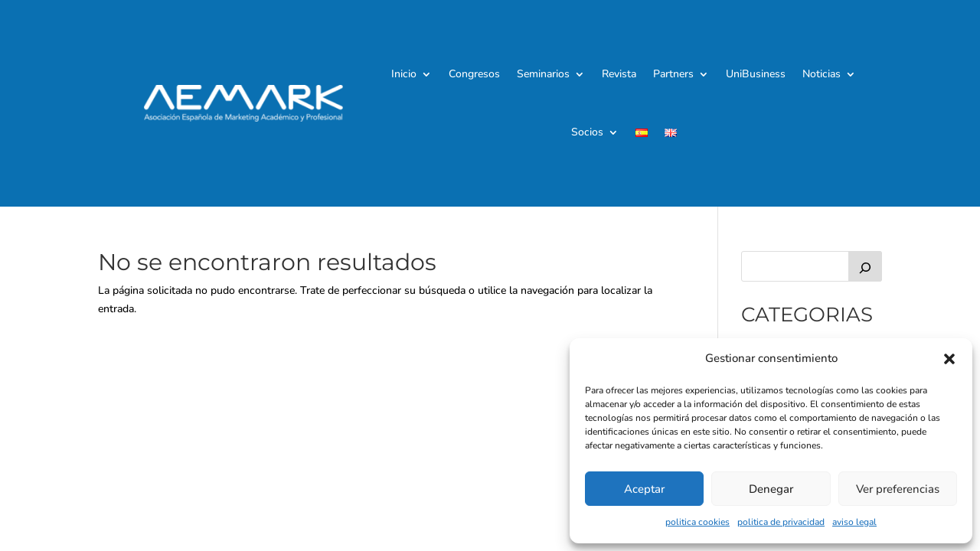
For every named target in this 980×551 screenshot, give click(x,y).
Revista (619, 74)
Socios (587, 132)
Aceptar (644, 489)
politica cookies (697, 522)
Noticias (822, 74)
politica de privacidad (781, 522)
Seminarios (543, 74)
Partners (673, 74)
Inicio (404, 74)
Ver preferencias (898, 489)
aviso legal (854, 522)
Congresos (474, 74)
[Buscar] (865, 266)
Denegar (771, 489)
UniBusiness (756, 74)
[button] (949, 359)
